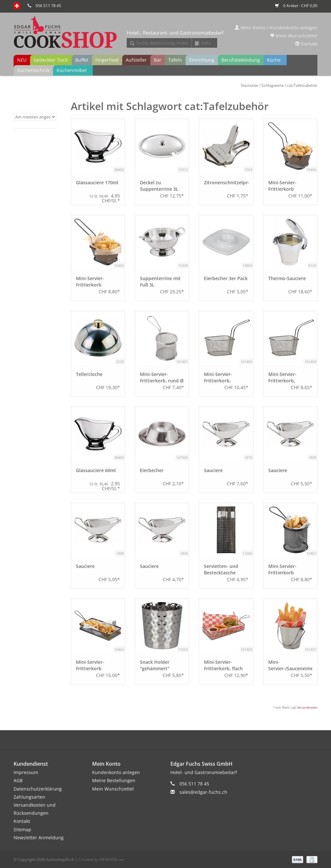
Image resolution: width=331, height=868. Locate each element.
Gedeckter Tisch (51, 60)
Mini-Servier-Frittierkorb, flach (223, 665)
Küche (274, 60)
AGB (18, 780)
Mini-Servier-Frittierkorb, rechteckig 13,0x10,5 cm (218, 378)
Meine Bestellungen (114, 780)
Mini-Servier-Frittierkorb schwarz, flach (91, 665)
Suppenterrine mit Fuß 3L (160, 282)
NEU (22, 60)
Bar (158, 60)
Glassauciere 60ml (96, 470)
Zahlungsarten (29, 797)
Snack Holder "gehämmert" (155, 665)
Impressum (26, 772)
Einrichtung (202, 60)
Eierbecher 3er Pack (226, 278)
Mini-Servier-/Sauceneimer (290, 665)
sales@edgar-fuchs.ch (203, 792)
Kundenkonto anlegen (116, 772)
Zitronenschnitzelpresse (226, 182)
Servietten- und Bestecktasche (221, 569)
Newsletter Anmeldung (39, 838)
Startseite (250, 85)
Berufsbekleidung (241, 60)
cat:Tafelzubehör (302, 85)
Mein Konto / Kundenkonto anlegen (276, 28)
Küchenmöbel (72, 70)
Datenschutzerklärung (38, 789)
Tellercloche (89, 374)
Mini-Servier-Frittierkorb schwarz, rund (284, 570)
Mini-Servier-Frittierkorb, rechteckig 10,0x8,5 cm (289, 378)
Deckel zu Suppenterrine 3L (159, 186)
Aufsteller (136, 60)
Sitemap (22, 829)
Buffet (82, 60)
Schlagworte (273, 85)
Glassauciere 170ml (97, 182)
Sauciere (213, 470)
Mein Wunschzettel (294, 36)
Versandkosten (307, 707)
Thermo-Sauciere (287, 278)
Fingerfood (107, 60)
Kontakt (306, 44)
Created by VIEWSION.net (101, 859)
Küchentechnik (33, 70)
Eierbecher (152, 470)
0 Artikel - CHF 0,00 (296, 6)
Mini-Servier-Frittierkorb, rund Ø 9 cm (162, 378)
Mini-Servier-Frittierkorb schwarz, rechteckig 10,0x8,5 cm (98, 282)
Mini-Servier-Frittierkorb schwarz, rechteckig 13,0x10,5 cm (290, 186)
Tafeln (175, 60)
